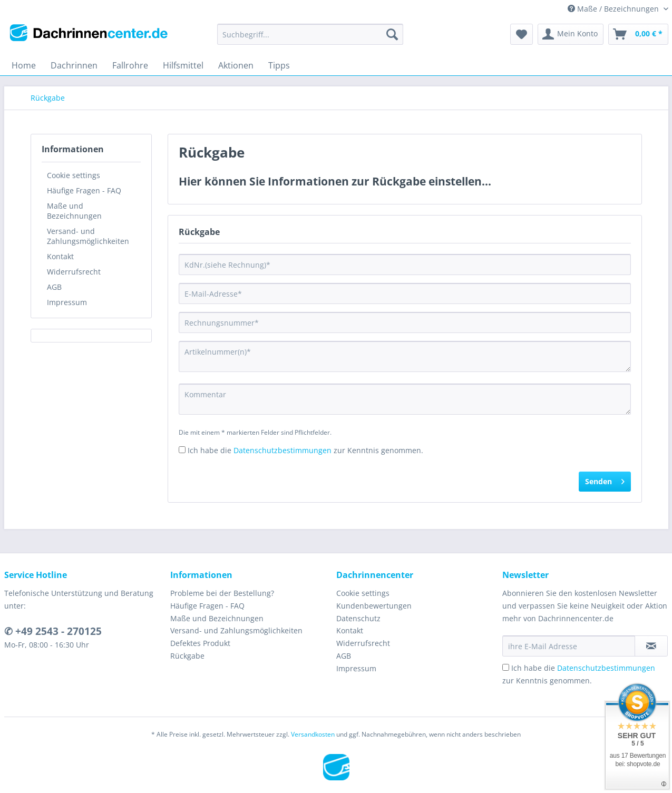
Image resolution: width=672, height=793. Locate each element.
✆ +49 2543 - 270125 (53, 631)
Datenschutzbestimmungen (283, 450)
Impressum (67, 302)
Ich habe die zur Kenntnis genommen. (305, 450)
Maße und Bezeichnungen (74, 211)
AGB (54, 287)
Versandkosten (313, 734)
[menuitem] (310, 39)
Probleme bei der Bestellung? (222, 593)
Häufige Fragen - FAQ (84, 190)
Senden (605, 480)
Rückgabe (187, 656)
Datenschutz (358, 618)
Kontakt (60, 256)
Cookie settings (74, 175)
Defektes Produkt (200, 643)
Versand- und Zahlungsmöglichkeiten (88, 236)
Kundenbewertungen (374, 606)
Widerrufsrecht (74, 272)
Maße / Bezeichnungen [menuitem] (614, 9)
